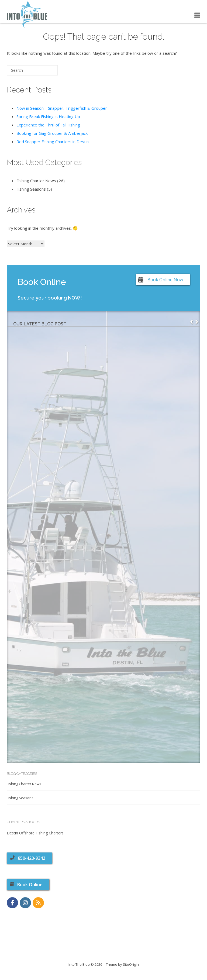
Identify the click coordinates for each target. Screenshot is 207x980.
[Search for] (32, 70)
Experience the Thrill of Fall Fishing (48, 125)
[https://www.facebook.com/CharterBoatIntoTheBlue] (12, 903)
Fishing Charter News (36, 181)
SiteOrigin (131, 964)
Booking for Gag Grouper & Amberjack (52, 133)
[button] (197, 322)
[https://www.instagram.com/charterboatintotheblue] (25, 903)
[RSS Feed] (38, 903)
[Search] (46, 72)
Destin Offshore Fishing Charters (35, 833)
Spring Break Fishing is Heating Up (48, 116)
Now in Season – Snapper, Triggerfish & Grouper (62, 108)
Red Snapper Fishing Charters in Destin (53, 142)
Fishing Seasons (31, 189)
